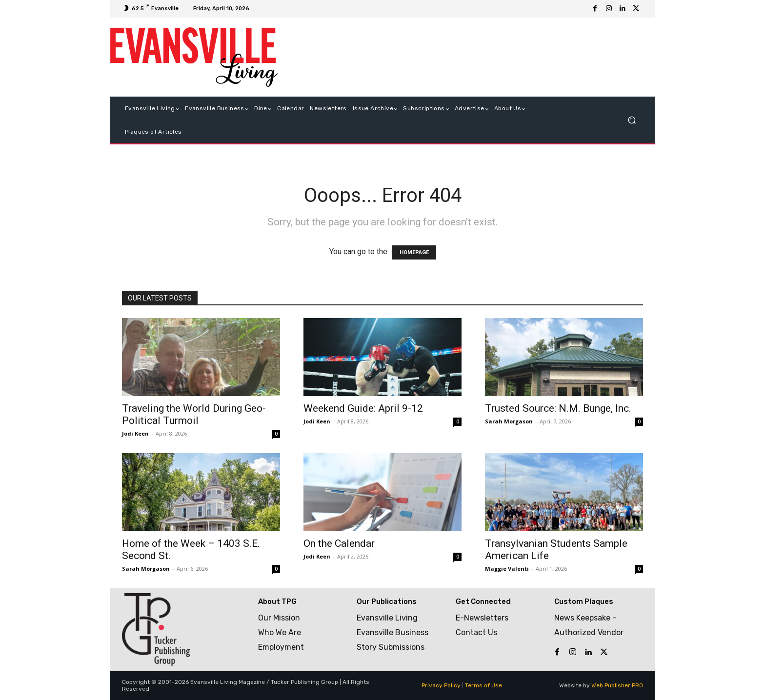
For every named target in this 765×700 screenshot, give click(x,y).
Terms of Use (483, 685)
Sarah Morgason (509, 421)
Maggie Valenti (507, 569)
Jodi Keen (135, 433)
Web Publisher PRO (617, 685)
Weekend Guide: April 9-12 (363, 408)
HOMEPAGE (414, 252)
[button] (632, 120)
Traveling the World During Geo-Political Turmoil (194, 414)
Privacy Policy (441, 685)
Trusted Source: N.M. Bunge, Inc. (558, 408)
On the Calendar (339, 543)
